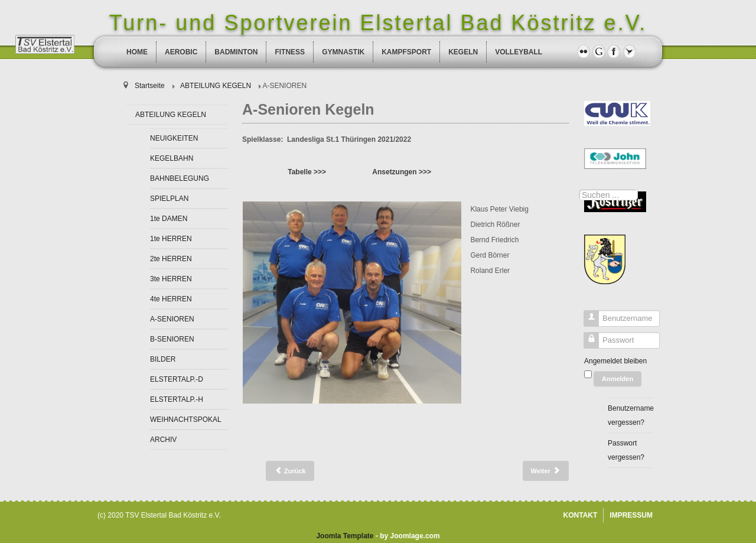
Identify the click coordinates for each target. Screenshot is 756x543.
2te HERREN (171, 259)
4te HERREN (171, 299)
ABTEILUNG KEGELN (171, 115)
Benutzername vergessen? (630, 415)
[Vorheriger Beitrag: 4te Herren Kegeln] (290, 471)
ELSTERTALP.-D (177, 379)
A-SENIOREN (172, 319)
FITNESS (290, 52)
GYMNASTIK (343, 52)
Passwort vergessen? (626, 450)
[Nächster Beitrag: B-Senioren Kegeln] (546, 471)
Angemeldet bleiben (615, 361)
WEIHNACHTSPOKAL (186, 420)
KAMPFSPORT (406, 52)
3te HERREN (171, 279)
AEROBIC (181, 52)
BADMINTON (236, 52)
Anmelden (617, 379)
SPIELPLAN (169, 199)
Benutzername (587, 321)
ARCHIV (163, 440)
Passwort (587, 343)
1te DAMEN (169, 219)
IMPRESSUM (631, 515)
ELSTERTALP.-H (177, 399)
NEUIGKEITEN (174, 138)
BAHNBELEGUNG (180, 178)
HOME (137, 52)
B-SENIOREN (172, 339)
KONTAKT (581, 515)
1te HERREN (171, 239)
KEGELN (463, 52)
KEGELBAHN (172, 158)
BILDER (163, 359)
